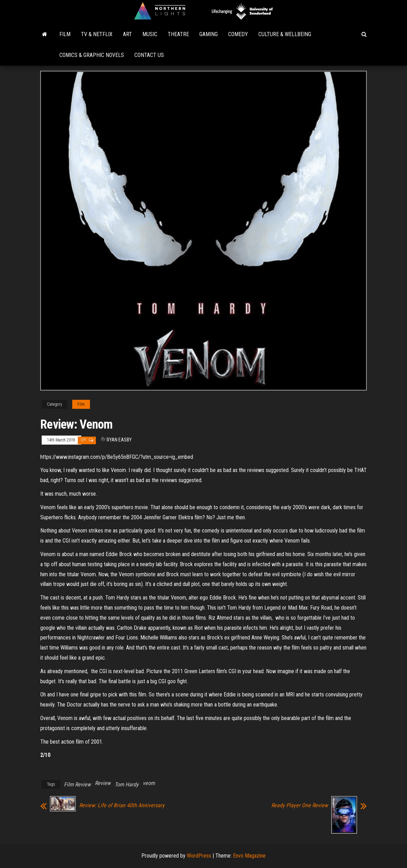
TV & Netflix (97, 34)
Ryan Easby (119, 440)
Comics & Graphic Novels (92, 55)
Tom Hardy (127, 784)
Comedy (238, 34)
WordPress (199, 856)
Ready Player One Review (300, 805)
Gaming (209, 34)
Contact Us (149, 55)
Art (127, 34)
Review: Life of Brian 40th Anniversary (122, 805)
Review (103, 783)
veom (149, 783)
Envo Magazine (249, 856)
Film (65, 34)
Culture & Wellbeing (285, 34)
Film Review (77, 784)
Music (150, 34)
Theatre (178, 34)
